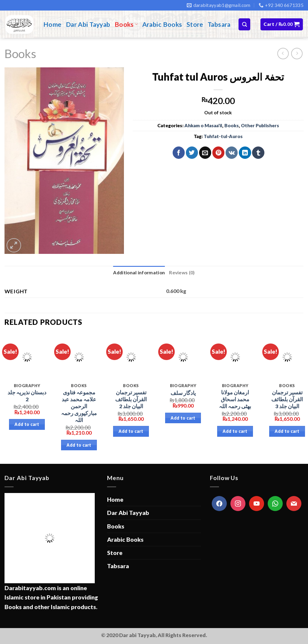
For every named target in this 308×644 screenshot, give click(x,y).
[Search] (244, 24)
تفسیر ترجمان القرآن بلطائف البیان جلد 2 (131, 399)
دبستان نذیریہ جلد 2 (27, 396)
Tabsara (219, 24)
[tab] (139, 273)
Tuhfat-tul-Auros (223, 136)
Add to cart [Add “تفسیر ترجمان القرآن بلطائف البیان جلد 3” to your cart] (287, 431)
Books (126, 24)
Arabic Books (162, 24)
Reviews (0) (182, 273)
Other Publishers (260, 125)
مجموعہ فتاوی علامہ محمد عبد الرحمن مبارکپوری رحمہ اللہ (79, 406)
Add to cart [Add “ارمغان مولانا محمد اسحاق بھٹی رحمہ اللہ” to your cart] (235, 431)
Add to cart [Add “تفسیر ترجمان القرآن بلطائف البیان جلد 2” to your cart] (131, 431)
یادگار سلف (183, 393)
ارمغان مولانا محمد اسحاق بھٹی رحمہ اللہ (235, 399)
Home (52, 24)
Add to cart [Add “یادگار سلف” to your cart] (183, 418)
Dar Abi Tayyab (88, 24)
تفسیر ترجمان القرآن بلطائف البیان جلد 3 (287, 399)
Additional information (139, 273)
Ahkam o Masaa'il (203, 125)
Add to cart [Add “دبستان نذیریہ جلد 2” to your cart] (27, 424)
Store (195, 24)
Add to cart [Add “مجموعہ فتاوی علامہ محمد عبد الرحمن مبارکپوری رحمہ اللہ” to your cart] (79, 445)
